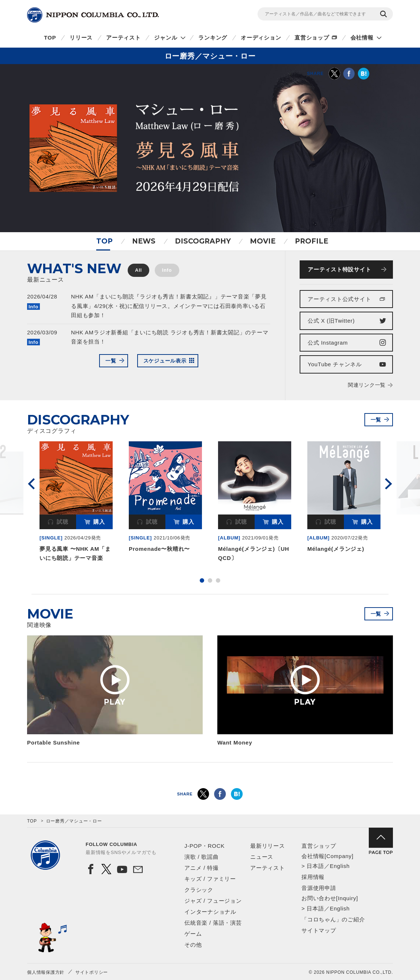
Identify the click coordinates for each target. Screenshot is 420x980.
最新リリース (268, 846)
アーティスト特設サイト (339, 269)
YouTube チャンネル (335, 364)
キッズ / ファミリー (210, 879)
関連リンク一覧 (367, 385)
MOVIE (263, 241)
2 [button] (210, 580)
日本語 (315, 866)
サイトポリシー (92, 972)
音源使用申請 (319, 888)
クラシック (199, 890)
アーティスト (123, 38)
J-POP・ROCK (205, 846)
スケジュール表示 (165, 361)
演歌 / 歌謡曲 (202, 857)
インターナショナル (210, 912)
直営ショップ (312, 38)
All (138, 270)
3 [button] (218, 580)
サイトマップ (319, 930)
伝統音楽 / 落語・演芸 (213, 923)
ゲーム (193, 934)
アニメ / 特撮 (202, 868)
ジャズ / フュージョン (213, 901)
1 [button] (202, 580)
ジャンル (166, 38)
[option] (76, 503)
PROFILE (312, 241)
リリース (81, 38)
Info (167, 270)
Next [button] (389, 484)
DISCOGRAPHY (203, 241)
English (340, 866)
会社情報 (362, 38)
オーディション (261, 38)
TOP (50, 38)
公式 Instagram (328, 343)
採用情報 (313, 877)
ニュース (262, 857)
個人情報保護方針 (46, 972)
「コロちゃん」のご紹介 (333, 919)
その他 (193, 945)
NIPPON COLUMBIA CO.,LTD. (93, 15)
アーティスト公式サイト (339, 299)
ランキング (213, 38)
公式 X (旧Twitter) (331, 321)
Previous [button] (31, 484)
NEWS (144, 241)
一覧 (111, 361)
